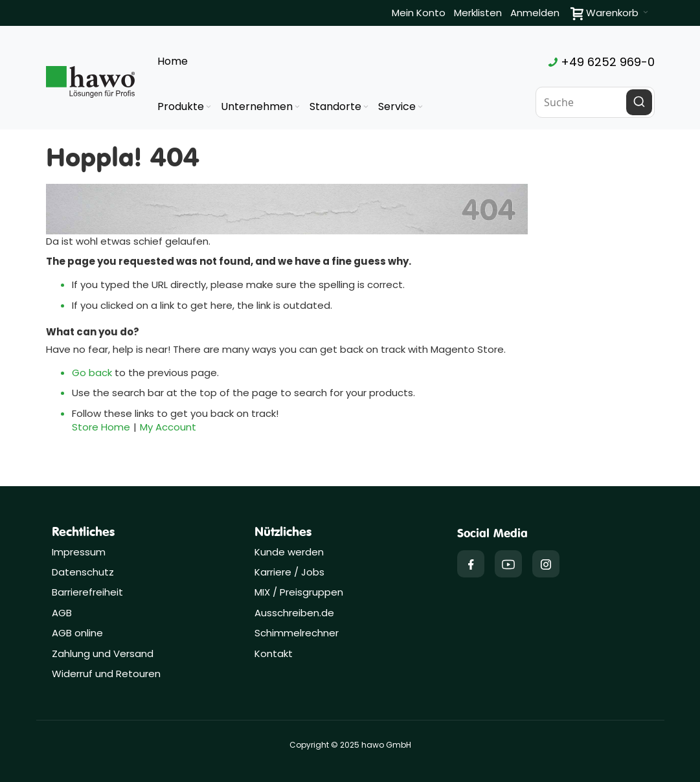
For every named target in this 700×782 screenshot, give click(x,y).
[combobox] (595, 102)
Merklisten (478, 13)
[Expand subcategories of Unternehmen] (297, 107)
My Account (168, 427)
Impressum (79, 552)
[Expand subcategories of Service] (420, 107)
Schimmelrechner (297, 633)
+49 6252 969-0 (602, 62)
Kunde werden (289, 552)
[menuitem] (185, 107)
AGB (62, 613)
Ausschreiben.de (294, 613)
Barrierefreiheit (87, 592)
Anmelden (535, 13)
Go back (92, 373)
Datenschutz (83, 572)
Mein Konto (419, 13)
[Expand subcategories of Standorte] (366, 107)
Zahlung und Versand (103, 654)
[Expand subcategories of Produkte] (209, 107)
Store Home (101, 427)
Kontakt (274, 654)
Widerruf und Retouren (106, 674)
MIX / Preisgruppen (299, 592)
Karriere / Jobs (291, 572)
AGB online (77, 633)
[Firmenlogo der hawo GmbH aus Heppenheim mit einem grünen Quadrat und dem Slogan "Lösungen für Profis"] (91, 82)
